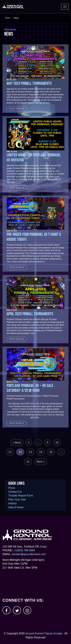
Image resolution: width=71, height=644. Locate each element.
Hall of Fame (16, 507)
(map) (43, 546)
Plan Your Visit (17, 499)
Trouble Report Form (21, 495)
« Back (17, 442)
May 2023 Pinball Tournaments (29, 83)
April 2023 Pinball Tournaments (30, 314)
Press (12, 488)
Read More (17, 109)
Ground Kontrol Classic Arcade (44, 633)
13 (31, 452)
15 (51, 452)
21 (28, 462)
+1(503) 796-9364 (24, 550)
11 (10, 452)
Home (8, 18)
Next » (41, 462)
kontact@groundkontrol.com (29, 554)
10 (57, 442)
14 (41, 452)
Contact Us (15, 492)
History (12, 503)
